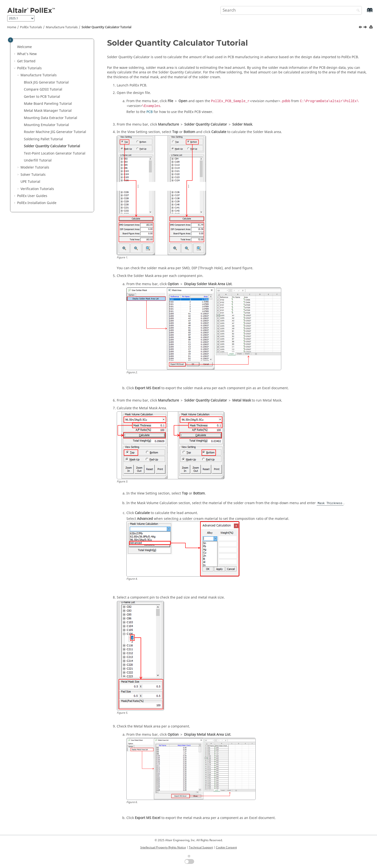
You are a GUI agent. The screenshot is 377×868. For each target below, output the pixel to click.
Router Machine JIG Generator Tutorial (55, 132)
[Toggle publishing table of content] (10, 40)
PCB (150, 112)
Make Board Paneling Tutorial (48, 104)
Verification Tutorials (37, 189)
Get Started (26, 61)
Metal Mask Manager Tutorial (48, 111)
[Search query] (291, 10)
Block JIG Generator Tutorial (46, 82)
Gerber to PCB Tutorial (42, 97)
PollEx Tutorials (31, 27)
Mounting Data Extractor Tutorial (51, 118)
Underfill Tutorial (38, 160)
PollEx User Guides (32, 196)
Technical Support (201, 847)
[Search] (357, 11)
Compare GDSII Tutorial (43, 89)
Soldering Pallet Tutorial (43, 139)
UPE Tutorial (30, 182)
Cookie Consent (226, 847)
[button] (15, 47)
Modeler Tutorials (35, 167)
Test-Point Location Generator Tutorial (55, 153)
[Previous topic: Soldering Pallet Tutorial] (361, 28)
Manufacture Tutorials (62, 27)
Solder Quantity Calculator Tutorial (106, 27)
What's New (27, 54)
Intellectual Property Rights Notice (163, 847)
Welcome (24, 47)
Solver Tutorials (33, 175)
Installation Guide (37, 203)
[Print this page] (371, 27)
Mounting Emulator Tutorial (46, 125)
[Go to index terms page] (365, 12)
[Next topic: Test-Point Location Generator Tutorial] (366, 28)
